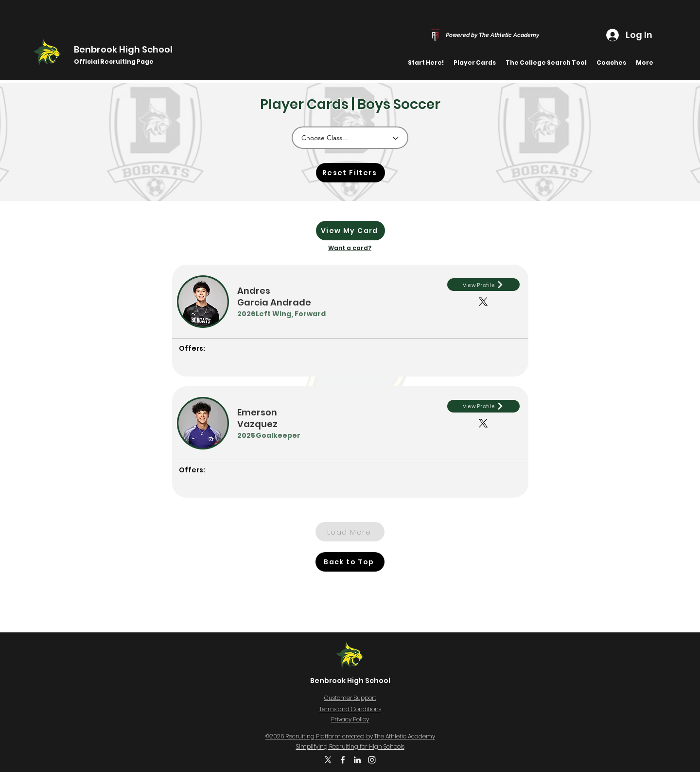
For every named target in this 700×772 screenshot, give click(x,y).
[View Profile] (483, 285)
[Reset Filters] (350, 173)
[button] (475, 63)
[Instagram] (372, 760)
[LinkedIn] (357, 760)
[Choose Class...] (350, 138)
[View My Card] (350, 231)
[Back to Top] (350, 562)
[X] (328, 760)
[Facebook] (343, 760)
